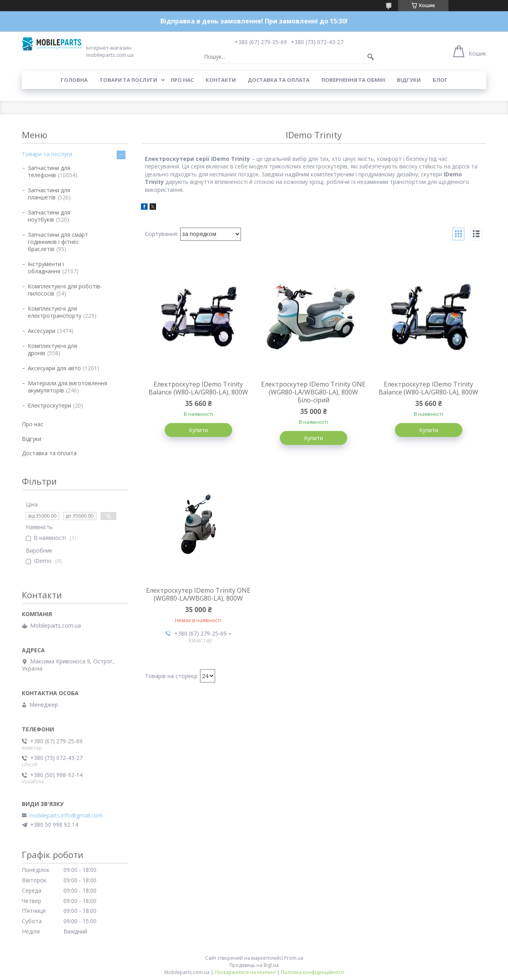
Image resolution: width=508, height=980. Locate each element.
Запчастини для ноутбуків (49, 216)
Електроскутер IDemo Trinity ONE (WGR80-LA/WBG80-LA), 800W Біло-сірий (313, 392)
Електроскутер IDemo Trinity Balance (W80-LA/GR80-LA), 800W (198, 388)
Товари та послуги (128, 80)
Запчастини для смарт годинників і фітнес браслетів (58, 242)
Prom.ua (294, 958)
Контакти (221, 80)
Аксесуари (41, 331)
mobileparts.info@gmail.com (66, 816)
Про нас (182, 80)
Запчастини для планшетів (49, 194)
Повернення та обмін (353, 80)
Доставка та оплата (279, 80)
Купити (198, 430)
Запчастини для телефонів (49, 171)
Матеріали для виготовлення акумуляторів (67, 387)
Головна (74, 80)
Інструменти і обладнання (46, 268)
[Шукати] (371, 57)
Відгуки (409, 80)
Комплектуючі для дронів (52, 349)
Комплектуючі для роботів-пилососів (65, 290)
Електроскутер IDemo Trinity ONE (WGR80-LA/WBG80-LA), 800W (198, 594)
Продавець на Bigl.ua (254, 965)
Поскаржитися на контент (245, 972)
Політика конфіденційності (313, 972)
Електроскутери (49, 405)
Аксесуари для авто (54, 368)
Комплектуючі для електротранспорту (55, 312)
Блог (440, 80)
